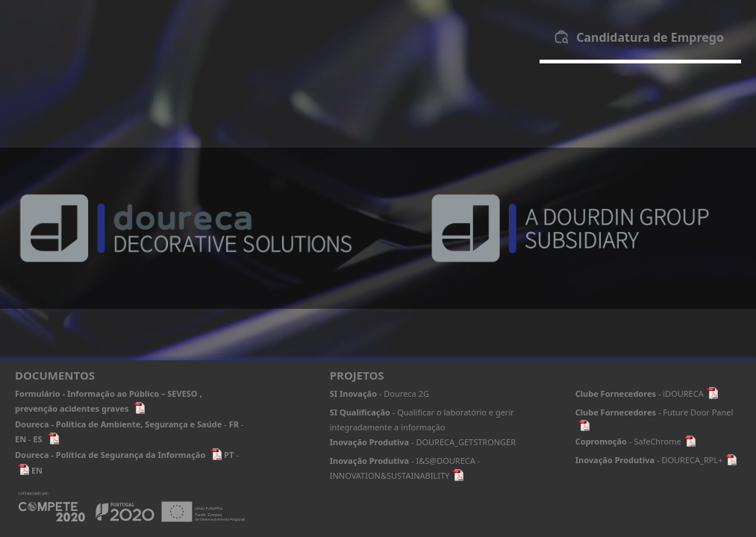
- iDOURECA (647, 393)
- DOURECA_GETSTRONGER (423, 442)
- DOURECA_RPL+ (656, 460)
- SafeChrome (635, 441)
